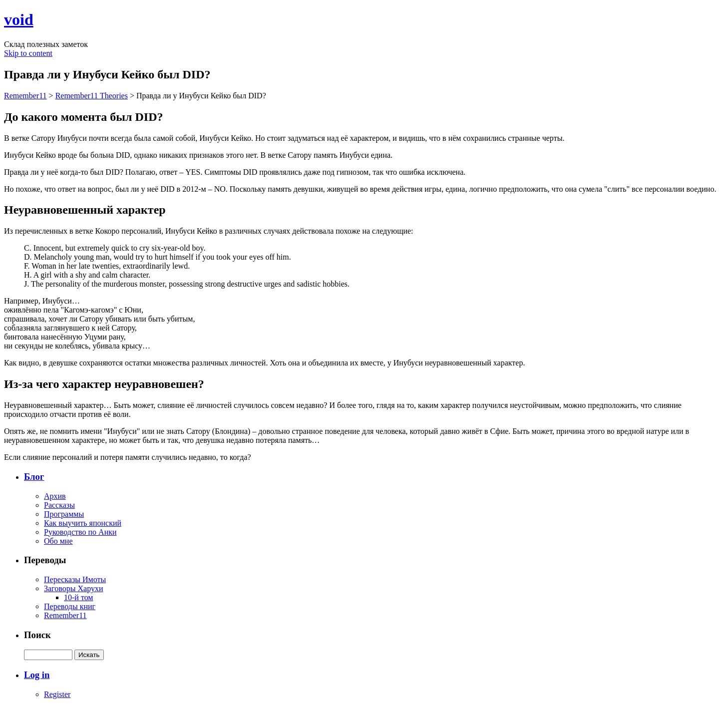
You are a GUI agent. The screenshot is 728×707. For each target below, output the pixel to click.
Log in (37, 675)
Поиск (37, 635)
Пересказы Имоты (75, 579)
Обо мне (58, 541)
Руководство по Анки (80, 532)
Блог (34, 477)
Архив (55, 496)
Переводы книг (70, 606)
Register (57, 694)
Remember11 (25, 96)
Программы (64, 514)
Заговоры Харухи (73, 588)
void (19, 19)
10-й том (79, 597)
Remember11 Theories (92, 96)
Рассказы (59, 505)
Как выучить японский (83, 523)
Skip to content (28, 53)
